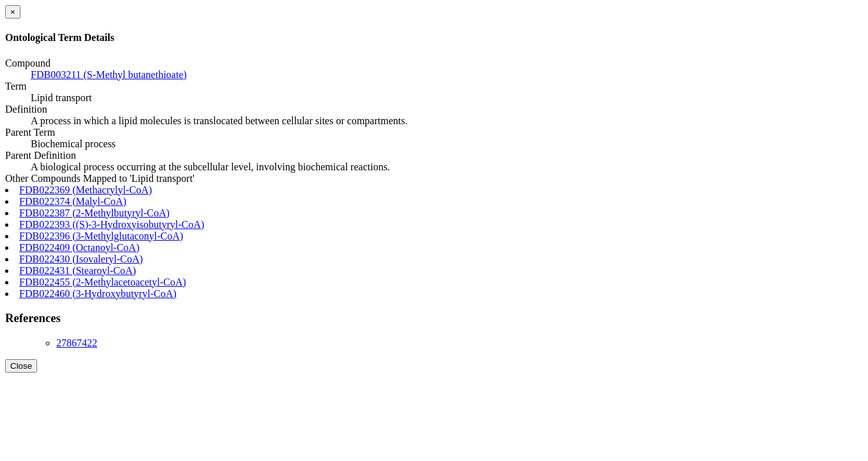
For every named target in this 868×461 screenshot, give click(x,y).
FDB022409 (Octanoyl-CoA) (79, 247)
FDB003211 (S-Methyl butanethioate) (109, 75)
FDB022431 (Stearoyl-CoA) (78, 271)
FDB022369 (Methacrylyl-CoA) (86, 190)
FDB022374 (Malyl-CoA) (73, 201)
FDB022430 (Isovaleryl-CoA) (81, 259)
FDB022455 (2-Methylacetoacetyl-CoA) (103, 282)
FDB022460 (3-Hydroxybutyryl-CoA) (98, 294)
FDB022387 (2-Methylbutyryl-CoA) (94, 213)
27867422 (77, 343)
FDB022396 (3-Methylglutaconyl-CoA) (101, 236)
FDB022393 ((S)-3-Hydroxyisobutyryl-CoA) (112, 224)
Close (21, 366)
